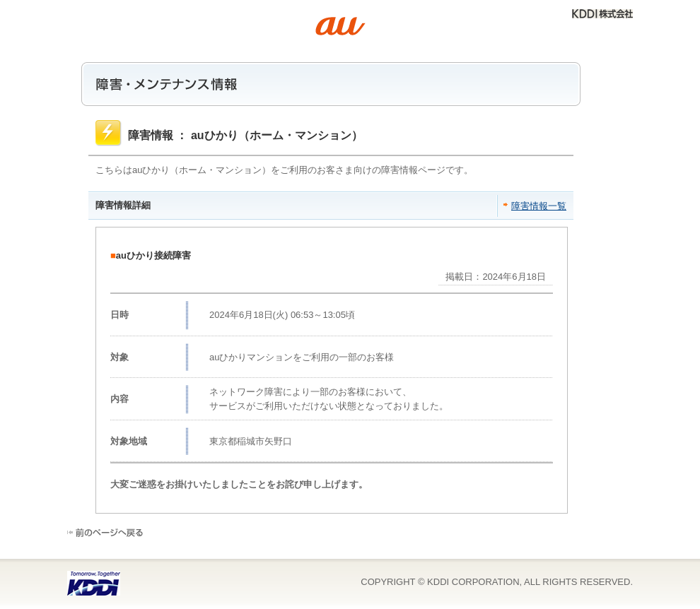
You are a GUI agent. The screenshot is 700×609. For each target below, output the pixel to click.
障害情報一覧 (539, 206)
